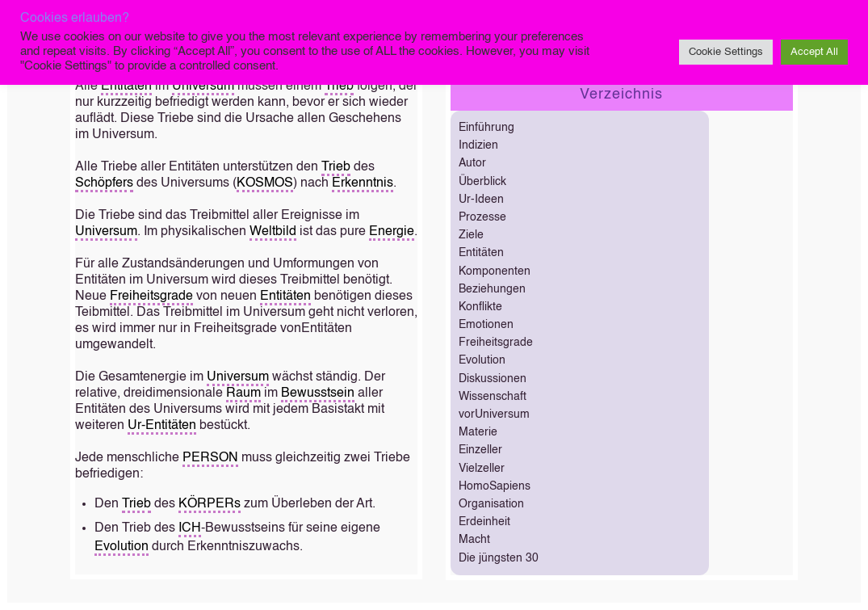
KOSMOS (265, 183)
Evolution (122, 547)
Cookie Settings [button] (726, 52)
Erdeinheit (484, 522)
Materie (478, 432)
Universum (203, 86)
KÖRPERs (210, 504)
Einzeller (480, 450)
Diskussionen (493, 379)
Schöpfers (104, 183)
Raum (243, 393)
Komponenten (495, 271)
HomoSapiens (495, 486)
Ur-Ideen (481, 200)
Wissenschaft (493, 397)
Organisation (491, 504)
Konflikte (480, 307)
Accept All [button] (814, 52)
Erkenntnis (363, 183)
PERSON (210, 458)
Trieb (339, 86)
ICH (190, 528)
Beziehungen (492, 289)
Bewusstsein (318, 393)
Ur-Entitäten (162, 426)
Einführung (486, 128)
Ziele (471, 235)
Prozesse (482, 217)
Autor (472, 163)
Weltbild (273, 232)
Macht (474, 540)
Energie (392, 232)
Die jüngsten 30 (499, 558)
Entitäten (126, 86)
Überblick (482, 182)
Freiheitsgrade (151, 297)
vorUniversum (494, 414)
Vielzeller (482, 469)
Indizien (478, 145)
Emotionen (486, 325)
